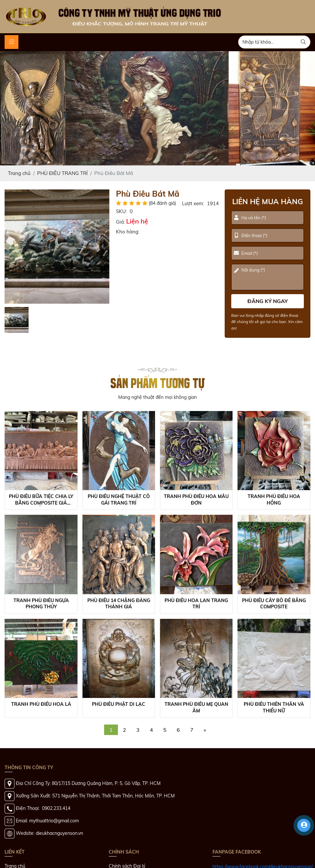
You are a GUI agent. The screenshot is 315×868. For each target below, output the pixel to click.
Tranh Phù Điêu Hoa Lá (41, 704)
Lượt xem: (193, 203)
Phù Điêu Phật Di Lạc (119, 704)
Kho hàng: (128, 232)
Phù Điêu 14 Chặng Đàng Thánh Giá (119, 604)
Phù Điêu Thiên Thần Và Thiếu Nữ (274, 707)
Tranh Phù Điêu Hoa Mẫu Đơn (196, 500)
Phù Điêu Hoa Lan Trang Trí (196, 604)
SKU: (121, 211)
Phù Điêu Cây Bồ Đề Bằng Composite (274, 604)
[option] (57, 247)
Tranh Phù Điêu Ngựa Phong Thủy (41, 604)
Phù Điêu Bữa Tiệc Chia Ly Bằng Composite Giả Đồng (41, 500)
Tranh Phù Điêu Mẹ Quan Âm (196, 707)
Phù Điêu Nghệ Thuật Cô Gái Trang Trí (119, 500)
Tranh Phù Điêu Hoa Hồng (274, 500)
